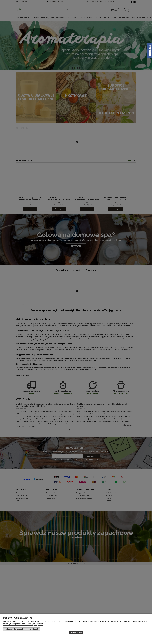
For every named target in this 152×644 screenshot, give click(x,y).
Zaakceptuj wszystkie (76, 632)
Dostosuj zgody (33, 629)
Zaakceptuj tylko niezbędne (15, 629)
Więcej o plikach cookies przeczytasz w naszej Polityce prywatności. (23, 625)
